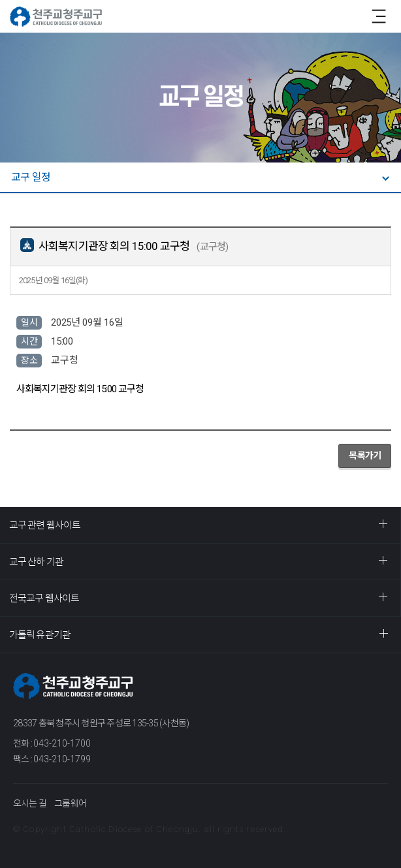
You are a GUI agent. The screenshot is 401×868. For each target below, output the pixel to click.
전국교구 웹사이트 (44, 598)
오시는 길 (30, 803)
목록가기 (365, 456)
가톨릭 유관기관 (40, 635)
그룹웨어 (70, 803)
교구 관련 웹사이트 (45, 525)
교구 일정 (31, 177)
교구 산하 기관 (36, 562)
